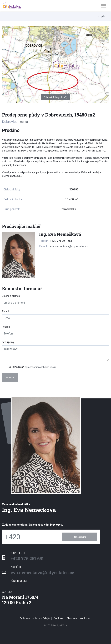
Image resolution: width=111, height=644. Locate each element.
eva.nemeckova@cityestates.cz (69, 246)
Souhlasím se (32, 367)
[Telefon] (31, 537)
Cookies (58, 618)
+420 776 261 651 (27, 559)
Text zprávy (8, 342)
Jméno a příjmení (11, 296)
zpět (101, 16)
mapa (24, 122)
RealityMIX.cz (60, 625)
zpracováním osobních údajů (40, 367)
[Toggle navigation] (104, 6)
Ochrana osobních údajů (35, 618)
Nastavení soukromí (79, 618)
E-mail (5, 311)
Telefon (6, 327)
